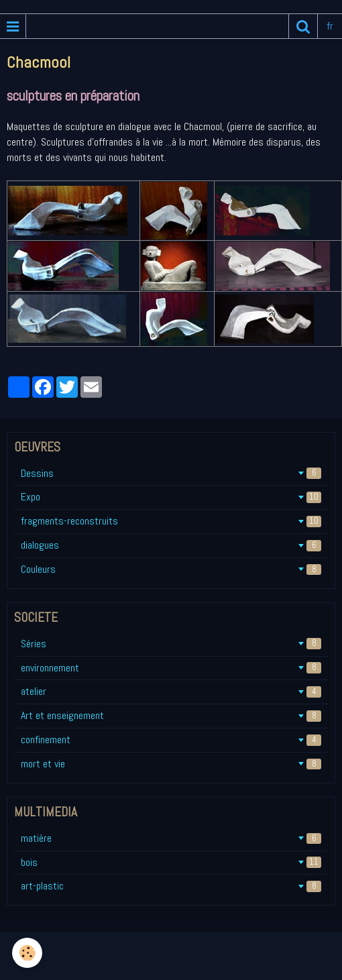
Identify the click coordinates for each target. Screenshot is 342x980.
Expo (171, 497)
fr (330, 26)
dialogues (171, 545)
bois (171, 862)
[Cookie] (27, 953)
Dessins (171, 473)
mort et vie (171, 764)
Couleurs (171, 569)
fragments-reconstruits (171, 521)
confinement (171, 740)
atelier (171, 691)
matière (171, 838)
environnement (171, 668)
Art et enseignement (171, 715)
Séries (171, 644)
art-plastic (171, 886)
